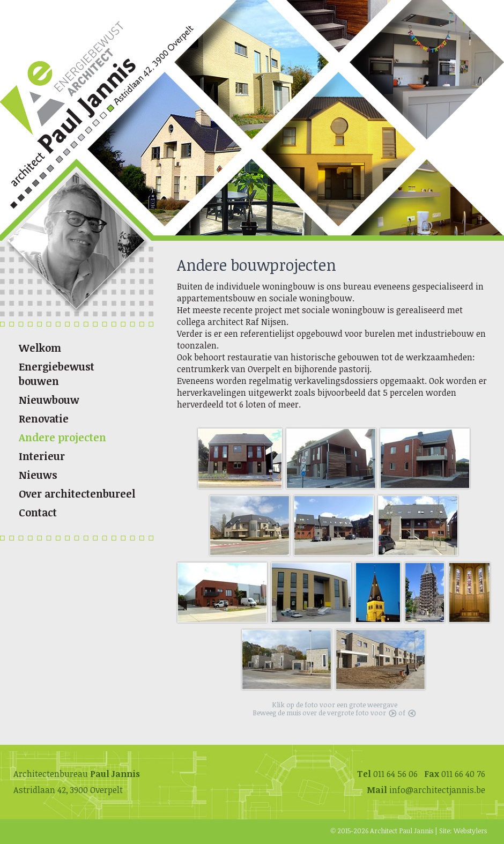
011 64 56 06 (395, 774)
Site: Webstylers (463, 831)
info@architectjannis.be (437, 790)
